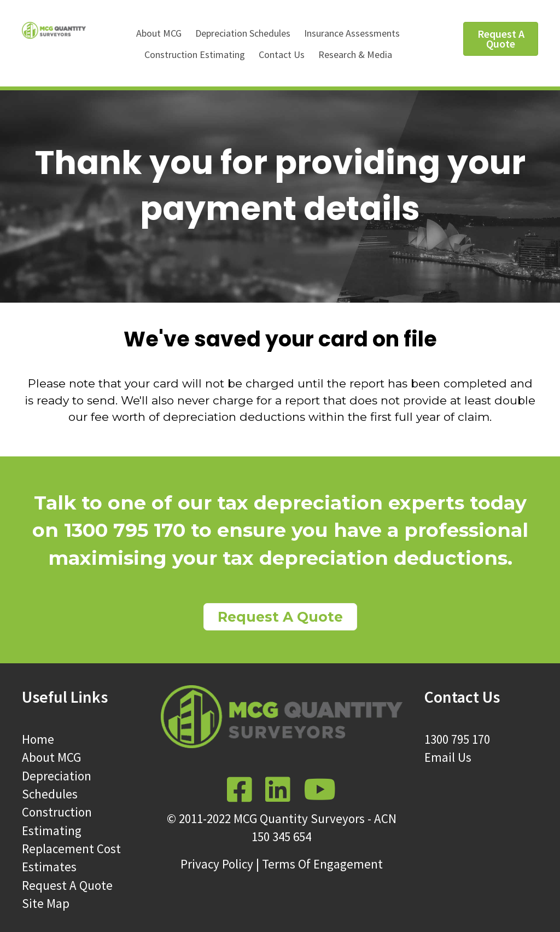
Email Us (448, 757)
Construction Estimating (195, 54)
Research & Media (355, 54)
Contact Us (282, 54)
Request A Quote (67, 885)
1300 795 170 (457, 739)
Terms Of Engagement (322, 864)
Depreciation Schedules (243, 33)
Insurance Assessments (352, 33)
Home (38, 739)
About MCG (159, 33)
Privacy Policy (217, 864)
